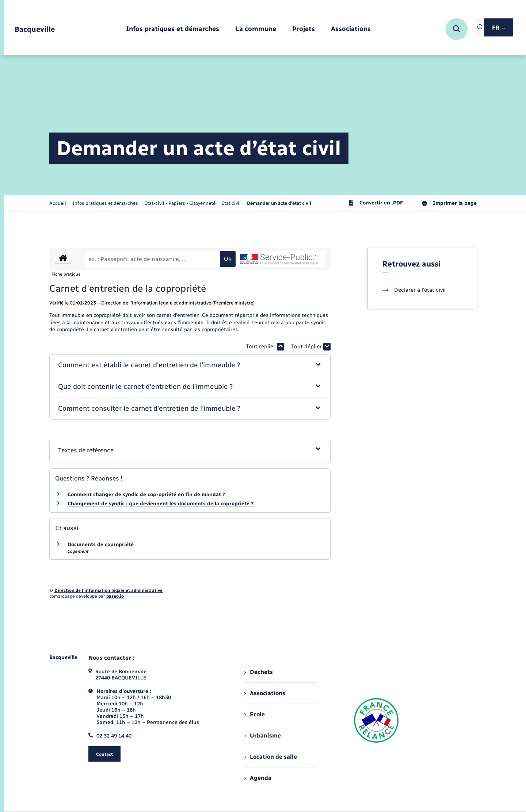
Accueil (58, 203)
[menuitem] (173, 29)
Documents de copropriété (101, 545)
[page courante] (279, 203)
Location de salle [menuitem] (271, 757)
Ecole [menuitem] (255, 714)
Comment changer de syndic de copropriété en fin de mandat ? (146, 495)
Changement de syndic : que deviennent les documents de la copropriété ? (161, 504)
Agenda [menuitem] (258, 778)
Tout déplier (311, 347)
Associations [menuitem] (265, 693)
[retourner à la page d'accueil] (35, 29)
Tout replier (265, 347)
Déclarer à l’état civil (414, 290)
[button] (190, 365)
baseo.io (115, 596)
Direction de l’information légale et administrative (108, 590)
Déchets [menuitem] (259, 672)
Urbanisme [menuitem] (263, 736)
